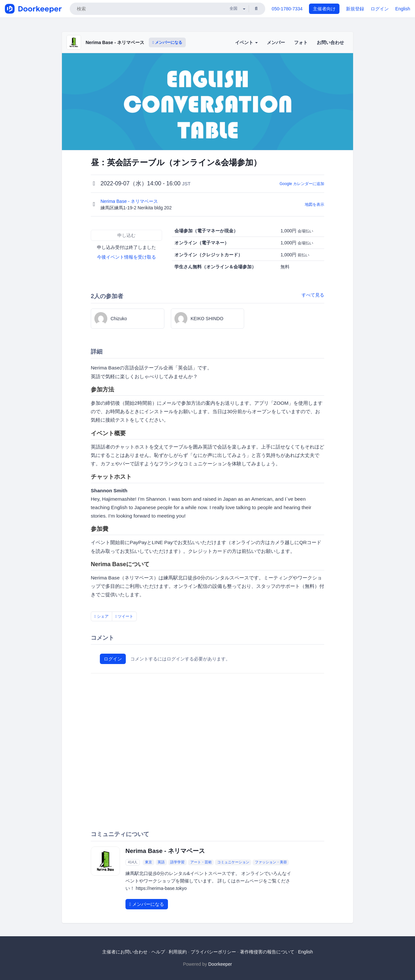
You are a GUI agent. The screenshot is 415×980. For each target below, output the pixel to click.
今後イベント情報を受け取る (126, 257)
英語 (161, 862)
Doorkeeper (220, 964)
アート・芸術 (201, 862)
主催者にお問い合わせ (125, 952)
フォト (301, 42)
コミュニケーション (233, 862)
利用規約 (178, 952)
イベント (246, 42)
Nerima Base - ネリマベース (115, 42)
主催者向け (324, 9)
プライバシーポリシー (213, 952)
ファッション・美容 (271, 862)
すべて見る (313, 295)
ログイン (380, 9)
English (403, 9)
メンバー (276, 42)
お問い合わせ (330, 42)
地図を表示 (314, 204)
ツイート (124, 616)
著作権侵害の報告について (267, 952)
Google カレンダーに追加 (302, 184)
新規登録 (355, 9)
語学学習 (177, 862)
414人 (132, 862)
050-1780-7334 (287, 9)
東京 (148, 862)
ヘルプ (158, 952)
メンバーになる (167, 42)
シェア (101, 616)
